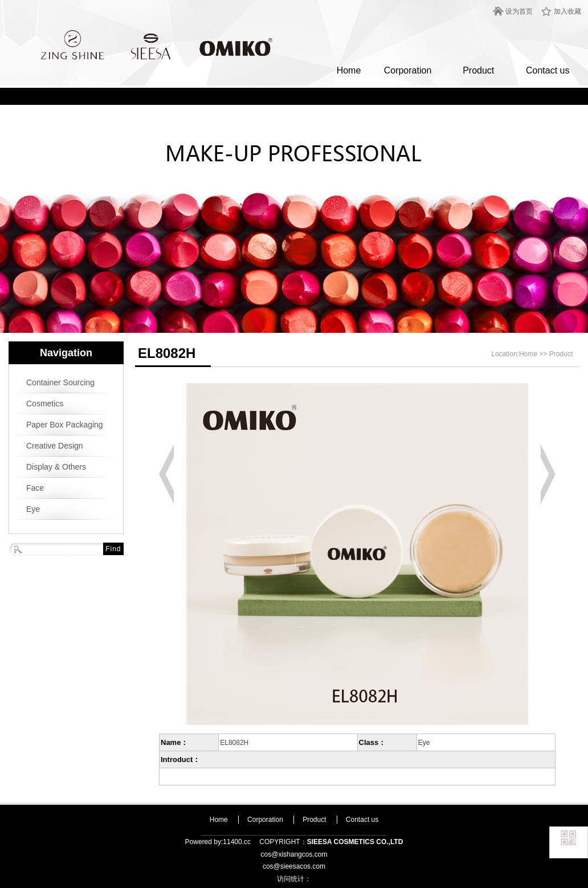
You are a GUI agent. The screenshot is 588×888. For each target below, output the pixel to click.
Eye (33, 509)
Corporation (408, 70)
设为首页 (519, 11)
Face (35, 488)
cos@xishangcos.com (294, 854)
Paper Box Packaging (65, 425)
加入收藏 (567, 11)
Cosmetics (45, 404)
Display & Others (56, 467)
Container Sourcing (60, 382)
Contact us (548, 70)
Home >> (534, 354)
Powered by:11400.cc (218, 842)
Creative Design (55, 446)
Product (478, 70)
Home (349, 70)
